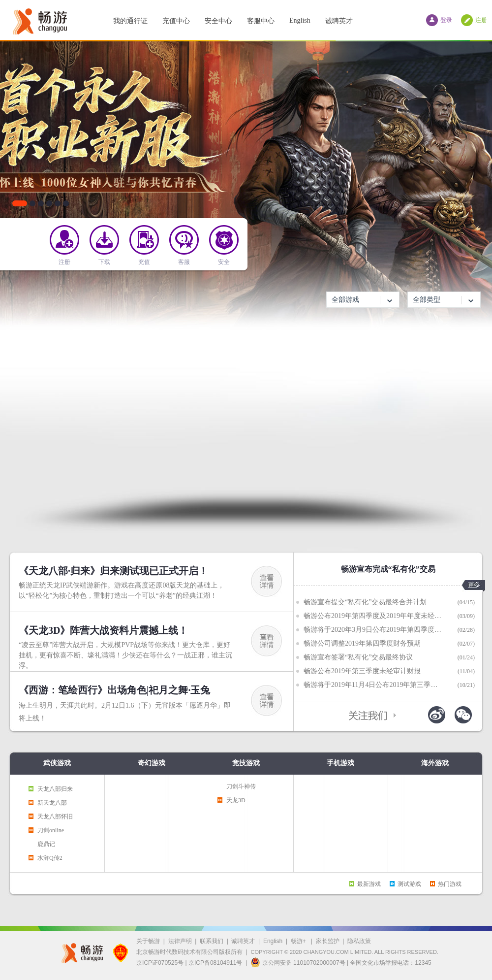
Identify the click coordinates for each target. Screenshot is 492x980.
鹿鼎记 (46, 844)
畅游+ (299, 941)
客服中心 (261, 21)
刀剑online (51, 830)
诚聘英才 (339, 21)
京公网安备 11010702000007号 (298, 962)
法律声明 (180, 941)
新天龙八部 (52, 803)
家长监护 (328, 941)
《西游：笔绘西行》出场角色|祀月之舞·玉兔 (114, 690)
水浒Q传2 (50, 858)
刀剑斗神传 (241, 786)
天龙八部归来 (55, 789)
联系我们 (212, 941)
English (300, 20)
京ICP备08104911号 (215, 963)
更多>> (474, 586)
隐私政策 (359, 941)
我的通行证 (130, 21)
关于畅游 (148, 941)
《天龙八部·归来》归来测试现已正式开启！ (113, 571)
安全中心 (218, 21)
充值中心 (176, 21)
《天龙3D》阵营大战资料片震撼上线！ (103, 630)
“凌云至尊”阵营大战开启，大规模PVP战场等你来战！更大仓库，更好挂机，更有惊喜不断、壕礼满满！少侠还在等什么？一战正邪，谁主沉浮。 (125, 655)
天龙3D (236, 800)
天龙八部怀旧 (55, 817)
